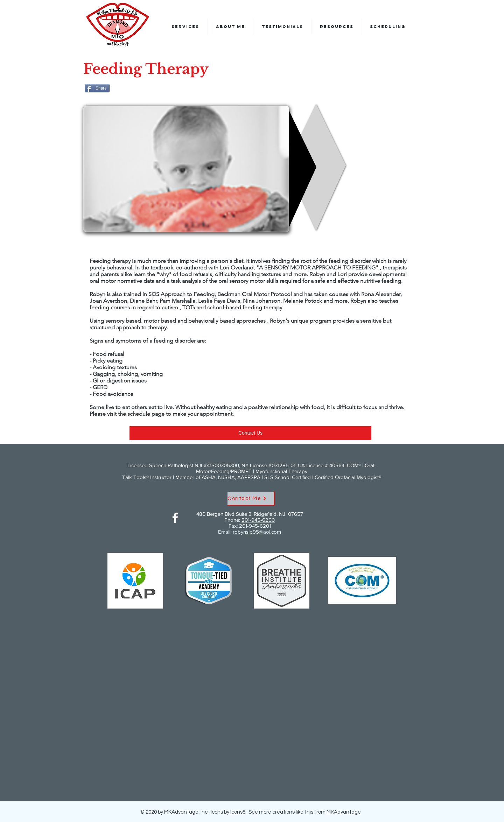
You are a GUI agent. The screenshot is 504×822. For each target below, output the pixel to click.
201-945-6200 (258, 520)
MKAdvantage (344, 812)
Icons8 (238, 812)
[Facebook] (175, 518)
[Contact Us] (250, 433)
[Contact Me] (251, 499)
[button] (388, 27)
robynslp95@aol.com (257, 532)
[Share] (97, 88)
